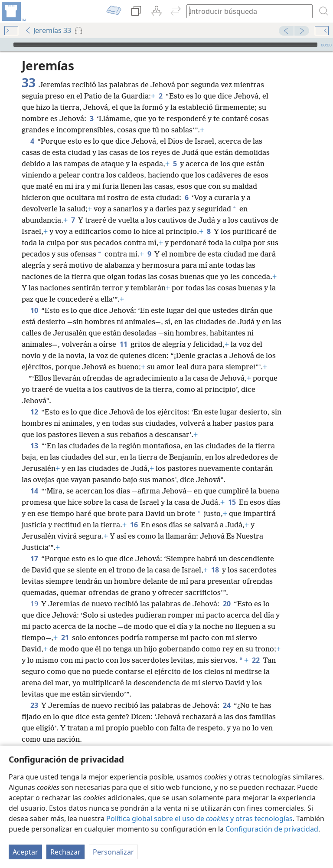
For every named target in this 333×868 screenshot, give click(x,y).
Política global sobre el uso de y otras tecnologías (199, 819)
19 (34, 604)
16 (134, 525)
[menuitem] (13, 11)
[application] (166, 45)
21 (65, 638)
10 (34, 310)
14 (34, 491)
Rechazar (65, 852)
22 (256, 660)
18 (215, 570)
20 (227, 604)
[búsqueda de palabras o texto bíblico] (245, 11)
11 (123, 344)
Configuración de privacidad (272, 829)
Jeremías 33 (48, 30)
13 (34, 446)
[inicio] (13, 11)
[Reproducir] (6, 45)
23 (34, 705)
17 (34, 559)
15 (232, 502)
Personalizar (113, 852)
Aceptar (25, 852)
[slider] (165, 45)
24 (227, 705)
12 (34, 412)
